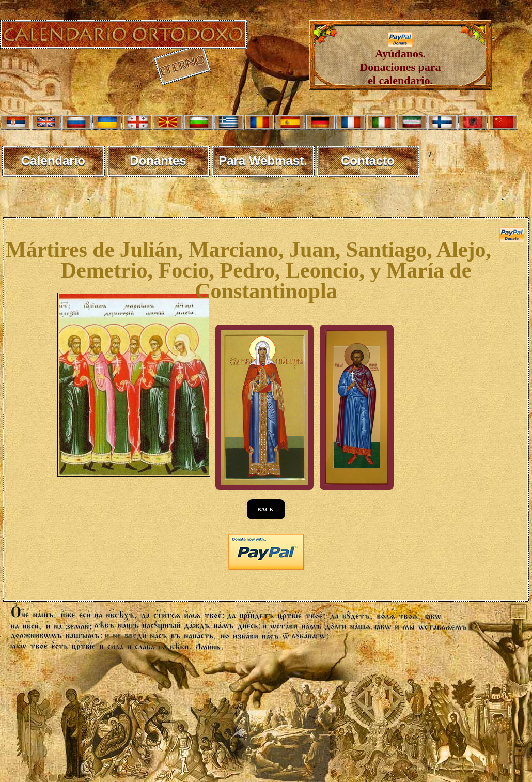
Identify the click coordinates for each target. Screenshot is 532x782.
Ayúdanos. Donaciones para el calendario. (400, 62)
